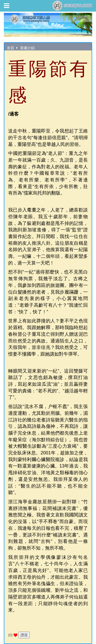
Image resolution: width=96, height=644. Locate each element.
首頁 (10, 48)
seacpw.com (72, 6)
